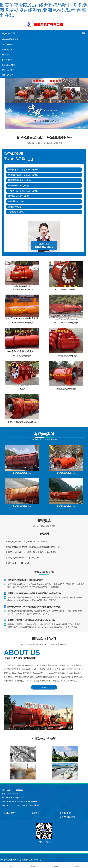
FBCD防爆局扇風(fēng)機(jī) (66, 356)
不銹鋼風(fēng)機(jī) (17, 212)
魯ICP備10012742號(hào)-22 (14, 805)
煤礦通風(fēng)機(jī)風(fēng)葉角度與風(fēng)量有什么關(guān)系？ (35, 607)
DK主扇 (22, 389)
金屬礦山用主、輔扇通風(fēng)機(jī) (23, 170)
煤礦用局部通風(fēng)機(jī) (19, 180)
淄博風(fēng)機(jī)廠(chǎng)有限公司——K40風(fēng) (27, 541)
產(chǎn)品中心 (8, 50)
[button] (85, 50)
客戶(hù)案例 (7, 60)
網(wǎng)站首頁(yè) (10, 39)
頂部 (77, 865)
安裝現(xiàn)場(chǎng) (22, 473)
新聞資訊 (6, 55)
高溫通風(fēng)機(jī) (17, 201)
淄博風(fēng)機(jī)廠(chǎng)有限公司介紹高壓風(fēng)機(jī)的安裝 (34, 593)
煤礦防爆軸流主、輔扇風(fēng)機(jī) (23, 175)
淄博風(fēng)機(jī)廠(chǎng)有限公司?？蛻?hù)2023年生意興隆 (31, 552)
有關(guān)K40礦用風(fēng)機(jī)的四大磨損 (25, 580)
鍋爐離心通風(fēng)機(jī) (18, 185)
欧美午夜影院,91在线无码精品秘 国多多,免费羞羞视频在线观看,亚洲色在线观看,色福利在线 (44, 10)
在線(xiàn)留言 (8, 70)
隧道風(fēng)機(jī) (16, 207)
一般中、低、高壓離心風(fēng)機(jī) (23, 191)
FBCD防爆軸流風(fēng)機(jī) (22, 323)
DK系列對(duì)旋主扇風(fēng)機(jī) (22, 422)
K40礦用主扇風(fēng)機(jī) (66, 389)
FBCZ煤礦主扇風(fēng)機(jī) (66, 289)
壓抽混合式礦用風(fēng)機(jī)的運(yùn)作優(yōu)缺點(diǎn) (31, 620)
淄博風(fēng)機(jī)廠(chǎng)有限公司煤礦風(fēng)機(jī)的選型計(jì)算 (33, 547)
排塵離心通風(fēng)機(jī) (18, 196)
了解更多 (44, 687)
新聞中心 (35, 813)
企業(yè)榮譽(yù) (9, 65)
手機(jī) (33, 865)
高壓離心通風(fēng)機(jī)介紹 (17, 563)
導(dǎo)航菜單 (8, 33)
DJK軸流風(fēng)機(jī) (22, 356)
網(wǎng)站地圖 (32, 805)
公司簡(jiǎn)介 (8, 44)
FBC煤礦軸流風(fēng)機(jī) (22, 289)
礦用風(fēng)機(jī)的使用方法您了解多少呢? (23, 558)
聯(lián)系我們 (8, 75)
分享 (11, 865)
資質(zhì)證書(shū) (67, 817)
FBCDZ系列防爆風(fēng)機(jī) (66, 323)
